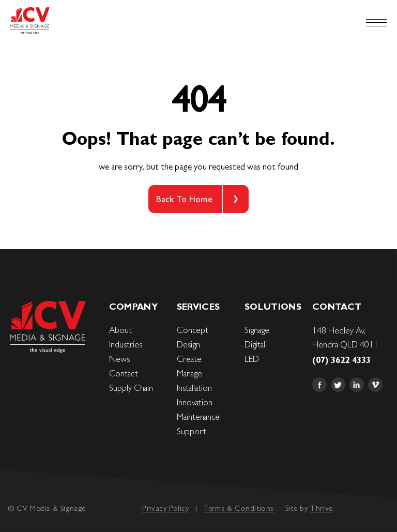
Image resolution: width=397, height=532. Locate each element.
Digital (255, 344)
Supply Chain (131, 388)
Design (188, 344)
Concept (193, 330)
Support (192, 431)
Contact (124, 373)
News (119, 359)
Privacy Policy (165, 508)
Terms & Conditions (239, 508)
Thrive (321, 508)
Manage (189, 373)
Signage (257, 330)
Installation (194, 388)
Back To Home (184, 199)
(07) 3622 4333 (341, 360)
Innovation (195, 402)
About (120, 330)
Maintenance (198, 417)
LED (252, 359)
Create (189, 359)
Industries (126, 344)
